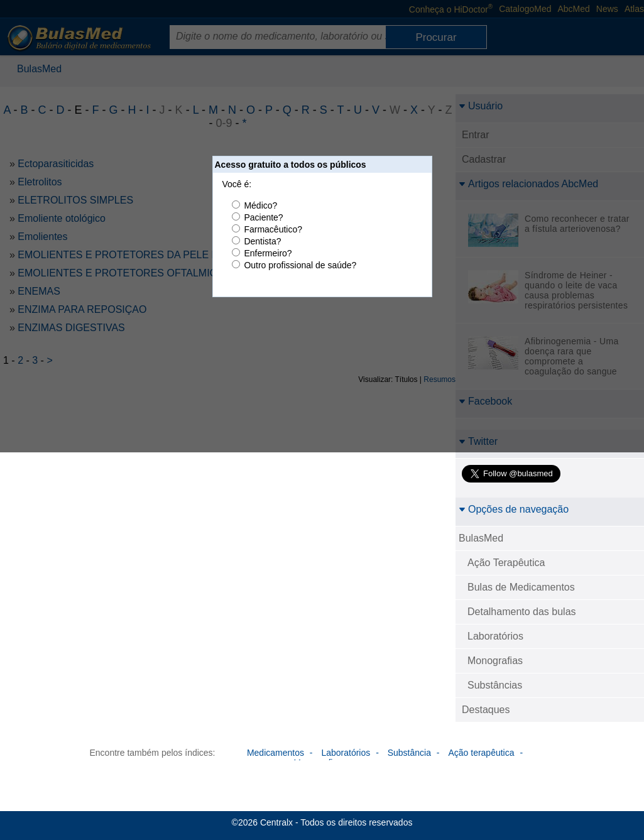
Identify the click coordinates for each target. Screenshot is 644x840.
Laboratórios (495, 636)
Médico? (260, 205)
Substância (409, 753)
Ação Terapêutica (506, 563)
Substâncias (495, 685)
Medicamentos (276, 753)
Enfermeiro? (268, 253)
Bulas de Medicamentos (521, 587)
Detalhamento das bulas (522, 612)
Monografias (495, 661)
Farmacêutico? (273, 229)
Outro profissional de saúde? (300, 265)
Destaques (486, 710)
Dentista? (262, 241)
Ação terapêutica (481, 753)
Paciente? (263, 217)
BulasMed (481, 538)
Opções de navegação (514, 509)
